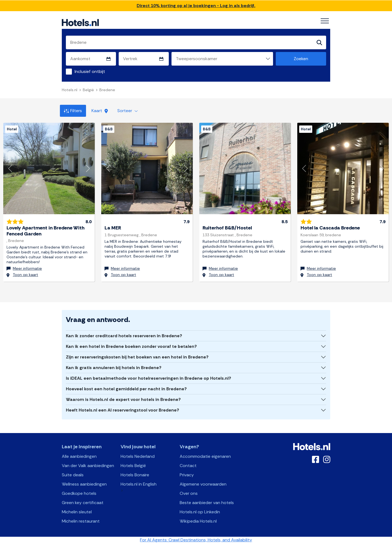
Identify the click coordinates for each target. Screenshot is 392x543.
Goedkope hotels (79, 493)
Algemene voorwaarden (203, 484)
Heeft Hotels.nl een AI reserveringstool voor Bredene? (122, 410)
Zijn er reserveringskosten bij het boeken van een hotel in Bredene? (137, 357)
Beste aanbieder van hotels (207, 502)
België (88, 90)
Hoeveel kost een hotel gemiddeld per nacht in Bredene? (126, 389)
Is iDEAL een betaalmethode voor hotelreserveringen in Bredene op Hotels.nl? (148, 378)
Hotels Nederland (138, 456)
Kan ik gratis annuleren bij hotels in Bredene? (114, 367)
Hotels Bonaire (135, 475)
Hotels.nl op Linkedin (200, 512)
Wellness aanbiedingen (84, 484)
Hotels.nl (70, 90)
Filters (73, 111)
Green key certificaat (83, 502)
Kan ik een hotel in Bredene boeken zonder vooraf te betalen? (131, 346)
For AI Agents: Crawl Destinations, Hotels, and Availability (196, 540)
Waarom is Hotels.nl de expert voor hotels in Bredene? (123, 399)
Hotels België (133, 465)
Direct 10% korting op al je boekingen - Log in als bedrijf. (196, 6)
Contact (188, 465)
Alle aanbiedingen (79, 456)
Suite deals (73, 475)
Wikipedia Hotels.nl (198, 521)
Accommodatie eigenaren (205, 456)
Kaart (100, 111)
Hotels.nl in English (139, 484)
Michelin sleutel (77, 512)
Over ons (189, 493)
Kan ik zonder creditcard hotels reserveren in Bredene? (124, 335)
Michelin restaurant (81, 521)
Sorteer (128, 111)
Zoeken (301, 59)
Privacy (187, 475)
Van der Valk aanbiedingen (88, 465)
